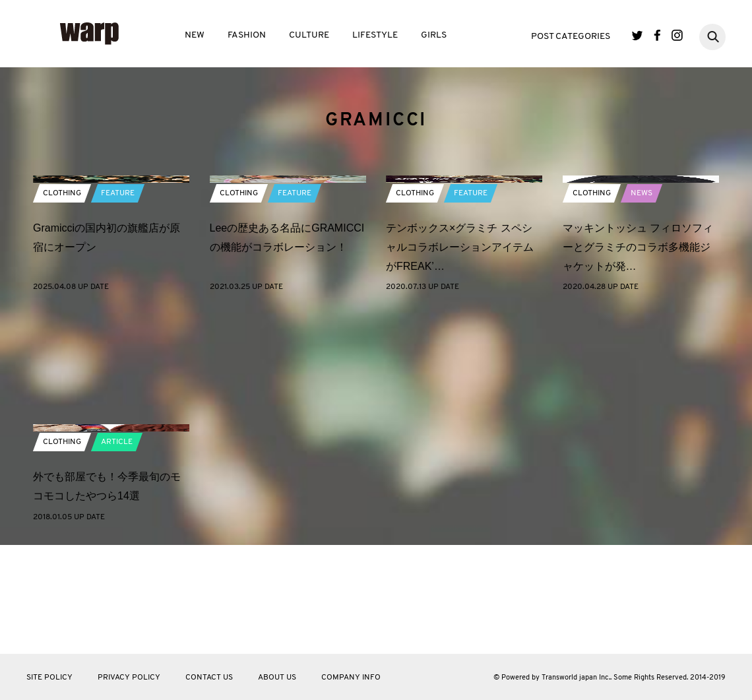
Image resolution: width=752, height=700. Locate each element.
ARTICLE (117, 552)
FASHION (247, 35)
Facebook (657, 35)
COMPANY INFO (351, 678)
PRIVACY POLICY (129, 678)
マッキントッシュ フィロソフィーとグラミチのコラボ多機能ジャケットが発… (638, 357)
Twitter (638, 35)
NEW (195, 35)
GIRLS (434, 35)
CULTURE (309, 35)
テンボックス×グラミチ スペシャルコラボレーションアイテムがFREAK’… (460, 357)
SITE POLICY (49, 678)
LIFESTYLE (375, 35)
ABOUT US (277, 678)
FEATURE (118, 303)
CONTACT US (209, 678)
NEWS (642, 303)
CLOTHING (62, 303)
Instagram (677, 35)
